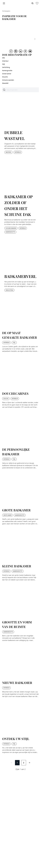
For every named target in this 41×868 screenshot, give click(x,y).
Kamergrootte (7, 70)
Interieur (5, 61)
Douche (5, 77)
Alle (3, 58)
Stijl (3, 64)
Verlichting (6, 67)
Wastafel (5, 83)
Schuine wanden (8, 80)
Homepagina (6, 11)
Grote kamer (7, 74)
